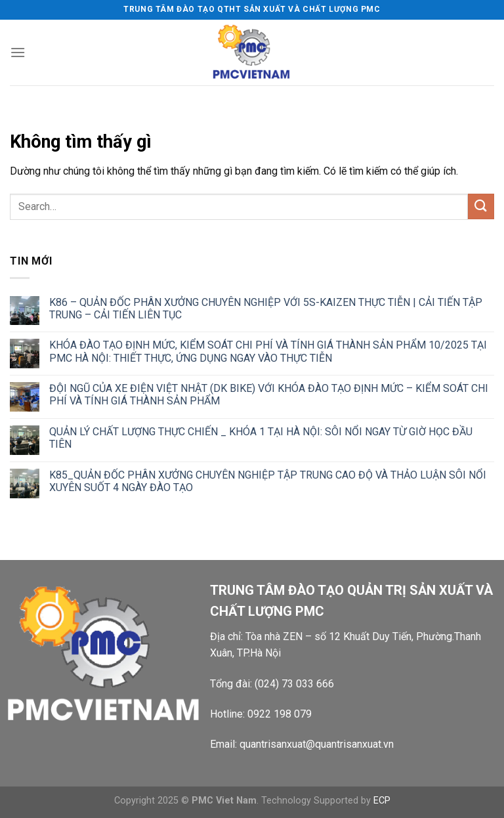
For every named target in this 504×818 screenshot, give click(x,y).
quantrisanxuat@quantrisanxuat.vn (317, 744)
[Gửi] (481, 206)
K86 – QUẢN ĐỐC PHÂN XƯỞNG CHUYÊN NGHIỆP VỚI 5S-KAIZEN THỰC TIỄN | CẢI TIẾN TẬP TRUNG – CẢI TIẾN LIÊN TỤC (266, 309)
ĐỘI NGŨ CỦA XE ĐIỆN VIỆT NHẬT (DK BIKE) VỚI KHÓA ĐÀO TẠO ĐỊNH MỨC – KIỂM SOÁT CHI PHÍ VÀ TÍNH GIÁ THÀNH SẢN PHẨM (269, 395)
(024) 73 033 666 (294, 684)
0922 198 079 (280, 714)
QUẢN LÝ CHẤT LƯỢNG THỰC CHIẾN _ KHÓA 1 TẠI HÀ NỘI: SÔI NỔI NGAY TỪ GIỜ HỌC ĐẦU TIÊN (261, 438)
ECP (382, 801)
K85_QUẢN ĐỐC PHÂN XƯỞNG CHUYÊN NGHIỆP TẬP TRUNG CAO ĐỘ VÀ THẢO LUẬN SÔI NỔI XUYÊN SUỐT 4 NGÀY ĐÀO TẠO (268, 481)
